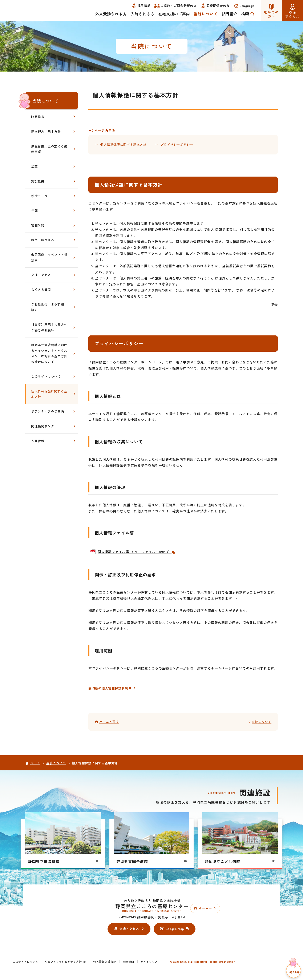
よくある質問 (41, 289)
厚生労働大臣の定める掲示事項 (49, 149)
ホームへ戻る (109, 723)
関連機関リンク (43, 426)
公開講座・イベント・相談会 (49, 257)
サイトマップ (149, 962)
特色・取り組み (43, 240)
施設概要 (38, 181)
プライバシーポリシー (177, 145)
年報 (34, 210)
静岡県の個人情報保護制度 (112, 689)
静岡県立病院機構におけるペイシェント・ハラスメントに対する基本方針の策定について (49, 353)
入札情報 (38, 441)
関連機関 (128, 962)
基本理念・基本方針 (46, 131)
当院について (45, 101)
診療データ (39, 196)
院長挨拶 (38, 117)
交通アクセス (41, 275)
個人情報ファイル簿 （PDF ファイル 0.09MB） (136, 552)
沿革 (34, 166)
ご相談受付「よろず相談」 (48, 307)
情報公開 (38, 225)
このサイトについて (46, 376)
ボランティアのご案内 (48, 411)
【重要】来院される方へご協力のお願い (49, 327)
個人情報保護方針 (105, 962)
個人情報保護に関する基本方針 (123, 145)
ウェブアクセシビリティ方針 (66, 962)
